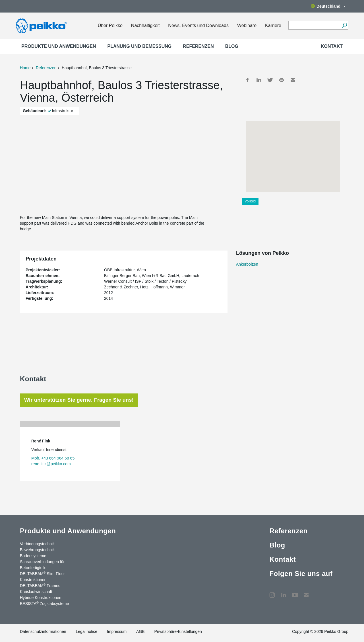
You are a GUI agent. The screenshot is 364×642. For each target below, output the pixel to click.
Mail (293, 80)
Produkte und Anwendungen (59, 46)
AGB (140, 631)
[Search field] (314, 26)
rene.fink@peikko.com (51, 464)
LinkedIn (259, 80)
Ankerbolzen (247, 264)
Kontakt (332, 46)
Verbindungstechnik (37, 544)
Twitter (270, 80)
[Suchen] (344, 25)
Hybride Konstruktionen (41, 598)
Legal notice (87, 631)
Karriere (273, 25)
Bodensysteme (33, 556)
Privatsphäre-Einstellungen (178, 631)
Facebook (247, 80)
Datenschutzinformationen (43, 631)
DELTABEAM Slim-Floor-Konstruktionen (43, 576)
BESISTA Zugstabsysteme (44, 603)
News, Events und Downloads (198, 25)
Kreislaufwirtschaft (36, 592)
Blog (232, 46)
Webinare (247, 25)
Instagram (272, 592)
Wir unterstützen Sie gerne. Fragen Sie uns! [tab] (79, 400)
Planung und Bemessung (140, 46)
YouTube (295, 592)
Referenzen (198, 46)
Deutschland (328, 6)
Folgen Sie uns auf (301, 574)
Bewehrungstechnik (37, 550)
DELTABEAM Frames (40, 585)
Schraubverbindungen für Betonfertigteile (42, 565)
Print (282, 80)
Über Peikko (110, 25)
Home (25, 68)
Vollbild (250, 201)
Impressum (117, 631)
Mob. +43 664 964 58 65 (53, 458)
